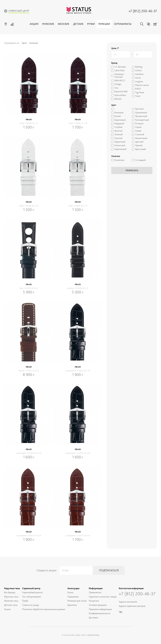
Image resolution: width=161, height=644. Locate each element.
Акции (34, 24)
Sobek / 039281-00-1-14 (78, 206)
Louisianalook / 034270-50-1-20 (78, 453)
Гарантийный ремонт (33, 592)
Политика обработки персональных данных (44, 609)
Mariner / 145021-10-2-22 (29, 371)
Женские (64, 24)
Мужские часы (11, 597)
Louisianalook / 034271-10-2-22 (78, 536)
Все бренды (10, 592)
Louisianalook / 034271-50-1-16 (78, 371)
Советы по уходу (31, 605)
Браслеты (72, 605)
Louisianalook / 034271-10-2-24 (29, 536)
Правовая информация (100, 609)
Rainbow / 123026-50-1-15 (78, 288)
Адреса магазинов (128, 602)
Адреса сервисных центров (132, 606)
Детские (78, 24)
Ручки (91, 24)
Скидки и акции (46, 570)
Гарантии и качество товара (103, 597)
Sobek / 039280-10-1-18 (78, 123)
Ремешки (104, 24)
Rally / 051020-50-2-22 (29, 288)
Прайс (25, 601)
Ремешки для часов (77, 601)
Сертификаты (123, 24)
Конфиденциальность (100, 613)
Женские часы (11, 601)
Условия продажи (98, 605)
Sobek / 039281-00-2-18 (29, 206)
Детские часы (11, 605)
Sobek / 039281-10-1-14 (29, 123)
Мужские (48, 24)
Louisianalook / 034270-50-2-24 (29, 453)
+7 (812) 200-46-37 (143, 11)
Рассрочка (94, 601)
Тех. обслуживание (32, 597)
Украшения (73, 597)
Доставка (93, 617)
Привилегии (95, 592)
